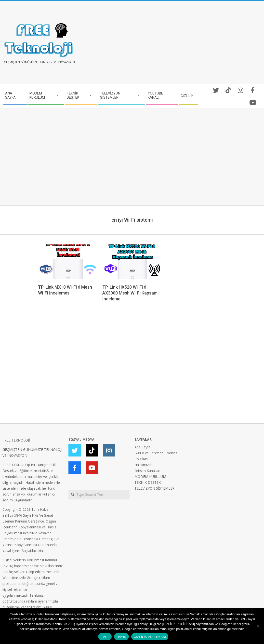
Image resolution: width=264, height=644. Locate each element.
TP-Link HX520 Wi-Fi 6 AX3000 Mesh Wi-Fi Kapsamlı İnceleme (131, 293)
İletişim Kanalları (147, 471)
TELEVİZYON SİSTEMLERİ (155, 488)
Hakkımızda (144, 465)
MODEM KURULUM (150, 476)
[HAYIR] (258, 626)
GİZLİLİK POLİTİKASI (150, 637)
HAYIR (121, 637)
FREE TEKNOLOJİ (16, 440)
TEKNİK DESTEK (148, 482)
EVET (105, 637)
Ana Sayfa (142, 447)
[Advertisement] (197, 44)
